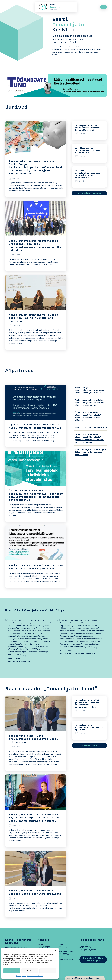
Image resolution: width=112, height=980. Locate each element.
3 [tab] (54, 93)
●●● (103, 7)
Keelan (30, 971)
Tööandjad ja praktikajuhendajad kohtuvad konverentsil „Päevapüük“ (90, 390)
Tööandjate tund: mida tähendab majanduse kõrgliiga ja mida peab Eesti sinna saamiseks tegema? (35, 818)
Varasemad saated (89, 745)
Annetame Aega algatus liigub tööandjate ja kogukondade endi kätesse (90, 452)
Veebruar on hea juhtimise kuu (91, 427)
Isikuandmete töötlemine (35, 976)
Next (103, 86)
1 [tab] (48, 93)
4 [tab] (58, 93)
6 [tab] (64, 93)
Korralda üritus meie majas (93, 960)
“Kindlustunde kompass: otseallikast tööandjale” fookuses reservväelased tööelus (88, 416)
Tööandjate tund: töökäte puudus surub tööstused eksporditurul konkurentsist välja (88, 704)
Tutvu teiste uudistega (89, 193)
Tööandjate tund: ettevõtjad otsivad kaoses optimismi (89, 727)
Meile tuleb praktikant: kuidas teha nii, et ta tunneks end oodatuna (33, 318)
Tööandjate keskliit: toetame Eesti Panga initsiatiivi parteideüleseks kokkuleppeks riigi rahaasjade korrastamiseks (36, 167)
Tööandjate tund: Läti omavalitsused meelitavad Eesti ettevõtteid (88, 128)
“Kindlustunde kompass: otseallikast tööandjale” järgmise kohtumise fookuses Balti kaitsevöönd (90, 438)
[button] (55, 951)
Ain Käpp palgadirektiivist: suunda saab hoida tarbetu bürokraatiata (89, 174)
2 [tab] (51, 93)
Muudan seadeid (48, 971)
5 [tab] (61, 93)
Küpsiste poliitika (21, 976)
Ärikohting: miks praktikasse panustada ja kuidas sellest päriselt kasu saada (90, 403)
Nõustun (12, 971)
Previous (9, 86)
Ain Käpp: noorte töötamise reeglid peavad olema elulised (88, 150)
